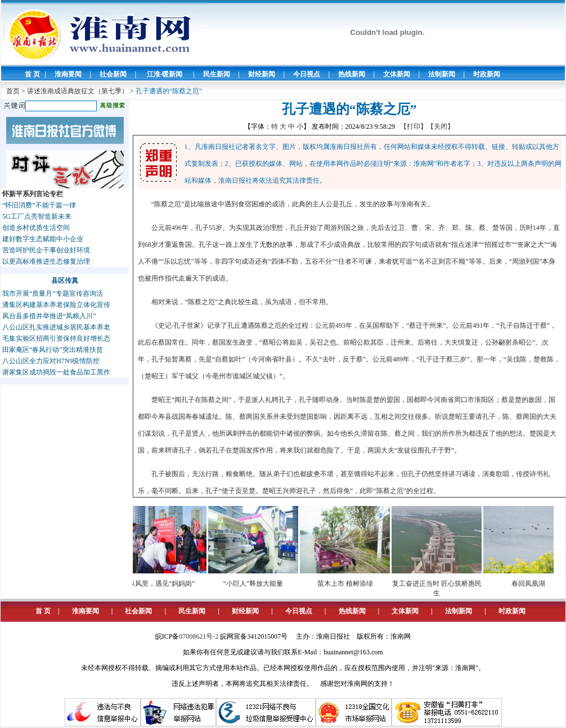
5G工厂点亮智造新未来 (37, 216)
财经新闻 (262, 74)
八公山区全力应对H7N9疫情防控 (51, 361)
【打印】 (414, 126)
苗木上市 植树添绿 (349, 584)
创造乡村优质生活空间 (36, 228)
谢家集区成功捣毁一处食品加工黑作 (56, 372)
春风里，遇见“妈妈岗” (165, 584)
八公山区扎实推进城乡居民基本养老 (56, 327)
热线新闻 (352, 74)
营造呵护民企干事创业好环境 (46, 250)
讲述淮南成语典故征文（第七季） (78, 91)
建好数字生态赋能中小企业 (43, 239)
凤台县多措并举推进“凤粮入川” (49, 316)
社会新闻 (113, 74)
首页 (13, 91)
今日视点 (307, 74)
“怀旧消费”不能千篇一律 (39, 205)
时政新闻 (487, 74)
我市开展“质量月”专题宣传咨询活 (53, 293)
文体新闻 (397, 74)
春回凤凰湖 (532, 584)
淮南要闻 (68, 74)
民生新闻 (217, 74)
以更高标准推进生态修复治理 (46, 261)
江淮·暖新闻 (165, 74)
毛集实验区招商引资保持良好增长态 (56, 338)
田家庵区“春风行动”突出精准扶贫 (53, 350)
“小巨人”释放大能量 (257, 584)
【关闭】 (441, 126)
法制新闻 (442, 74)
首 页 (32, 74)
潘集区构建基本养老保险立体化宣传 (56, 305)
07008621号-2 (199, 636)
